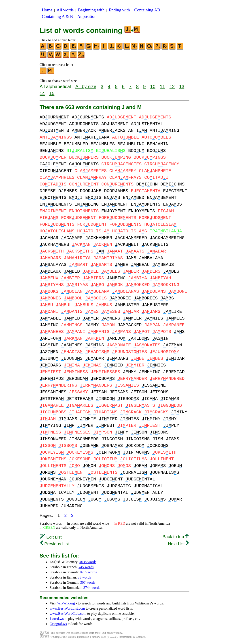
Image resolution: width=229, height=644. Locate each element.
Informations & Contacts (132, 637)
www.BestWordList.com (67, 608)
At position (87, 16)
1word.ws (57, 619)
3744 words (92, 588)
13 (182, 86)
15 (52, 93)
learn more (95, 633)
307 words (88, 582)
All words (65, 10)
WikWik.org (66, 603)
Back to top (176, 537)
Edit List (51, 537)
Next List (178, 544)
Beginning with (91, 10)
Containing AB (147, 10)
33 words (84, 577)
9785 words (88, 572)
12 (172, 86)
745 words (86, 567)
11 (162, 86)
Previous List (55, 544)
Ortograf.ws (58, 624)
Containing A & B (57, 16)
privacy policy (114, 633)
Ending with (119, 10)
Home (47, 10)
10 (153, 86)
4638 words (88, 562)
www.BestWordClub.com (68, 613)
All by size (86, 86)
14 (42, 93)
